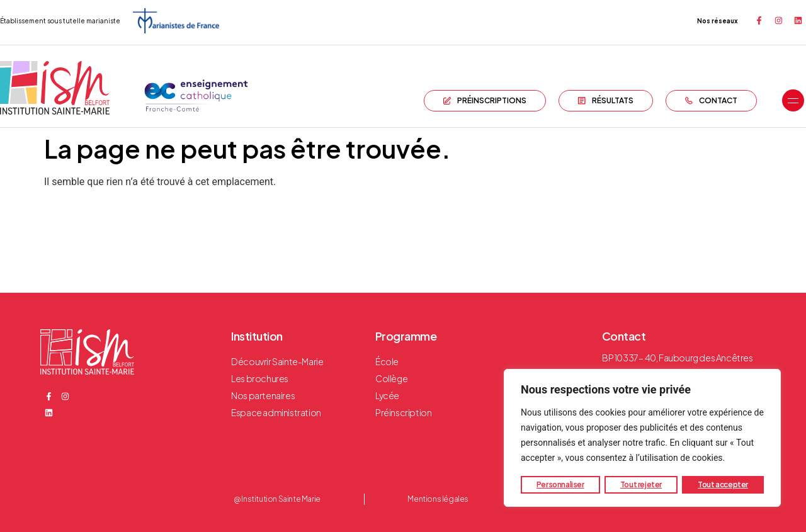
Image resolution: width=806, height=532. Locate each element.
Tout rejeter (641, 484)
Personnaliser (560, 484)
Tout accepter (723, 484)
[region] (642, 438)
